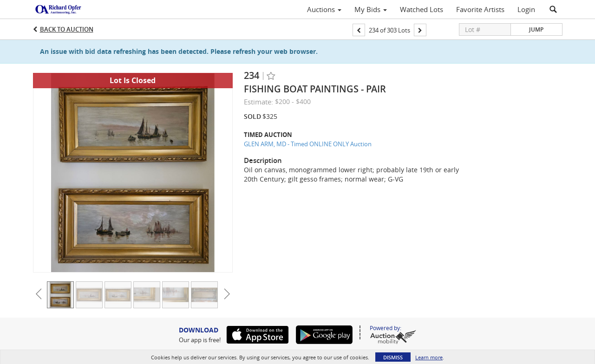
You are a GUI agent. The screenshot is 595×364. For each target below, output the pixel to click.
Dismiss (393, 357)
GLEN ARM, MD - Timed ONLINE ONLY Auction (308, 144)
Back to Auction (67, 29)
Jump (536, 29)
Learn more (429, 357)
